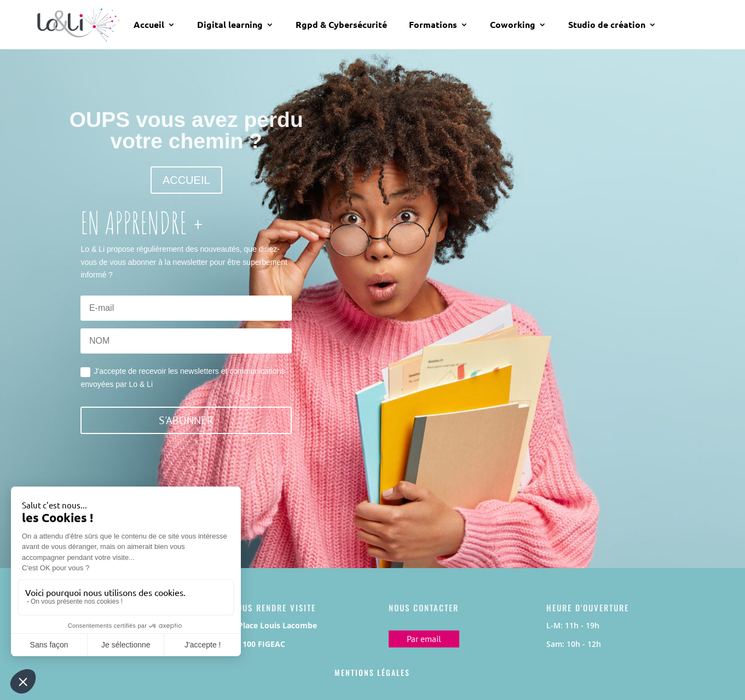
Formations (433, 25)
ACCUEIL (186, 180)
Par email (424, 639)
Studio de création (607, 25)
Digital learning (230, 25)
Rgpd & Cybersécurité (341, 25)
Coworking (513, 25)
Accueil (149, 25)
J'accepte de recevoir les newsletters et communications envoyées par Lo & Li (183, 378)
